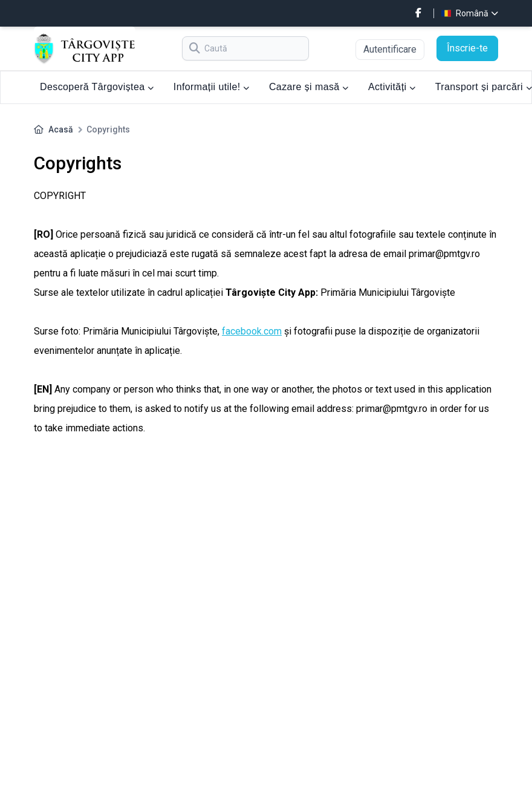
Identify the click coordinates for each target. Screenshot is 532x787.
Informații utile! (212, 87)
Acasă (61, 129)
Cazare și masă (309, 87)
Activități (392, 87)
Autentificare (390, 49)
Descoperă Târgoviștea (97, 87)
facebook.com (252, 331)
